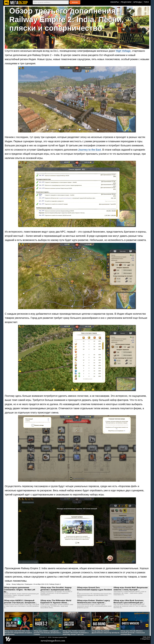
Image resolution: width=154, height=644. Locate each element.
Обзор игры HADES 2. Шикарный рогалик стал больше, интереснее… (20, 602)
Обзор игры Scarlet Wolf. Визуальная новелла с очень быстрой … (131, 589)
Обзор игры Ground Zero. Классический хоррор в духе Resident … (94, 590)
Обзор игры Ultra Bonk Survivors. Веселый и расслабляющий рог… (129, 602)
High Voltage (123, 51)
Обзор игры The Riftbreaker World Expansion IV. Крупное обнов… (56, 602)
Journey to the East (90, 150)
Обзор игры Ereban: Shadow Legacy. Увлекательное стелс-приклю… (94, 602)
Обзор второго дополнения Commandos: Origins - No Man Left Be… (19, 590)
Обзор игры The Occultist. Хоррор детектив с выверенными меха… (56, 589)
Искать (75, 2)
